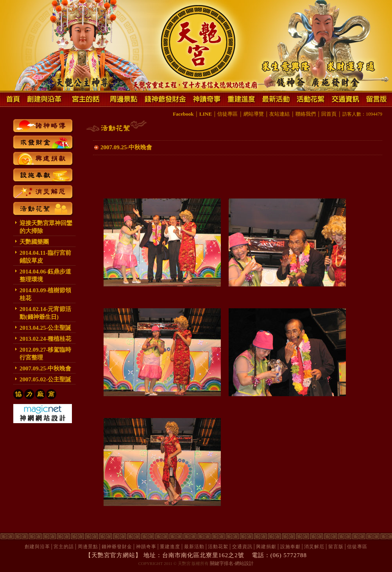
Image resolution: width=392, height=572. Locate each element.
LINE (206, 114)
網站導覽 (254, 114)
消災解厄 (314, 547)
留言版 (336, 547)
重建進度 (170, 547)
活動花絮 (218, 547)
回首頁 (329, 114)
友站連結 (279, 114)
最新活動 (194, 547)
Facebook (183, 114)
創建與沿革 (37, 547)
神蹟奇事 (146, 547)
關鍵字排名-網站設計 (232, 563)
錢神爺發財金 (117, 547)
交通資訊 (242, 547)
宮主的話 (64, 547)
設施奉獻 (290, 547)
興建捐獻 (266, 547)
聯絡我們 (306, 114)
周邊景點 (88, 547)
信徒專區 (227, 114)
